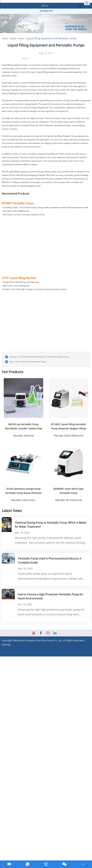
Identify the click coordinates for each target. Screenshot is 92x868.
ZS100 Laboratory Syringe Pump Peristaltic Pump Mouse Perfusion (24, 490)
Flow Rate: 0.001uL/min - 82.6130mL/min (24, 500)
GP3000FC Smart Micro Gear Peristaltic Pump (68, 490)
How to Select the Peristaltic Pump (30, 362)
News (13, 38)
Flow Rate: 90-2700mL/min (69, 499)
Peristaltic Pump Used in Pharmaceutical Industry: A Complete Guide (50, 560)
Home (5, 38)
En (44, 5)
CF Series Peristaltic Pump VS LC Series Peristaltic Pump (44, 357)
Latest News (12, 510)
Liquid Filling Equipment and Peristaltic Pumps (52, 38)
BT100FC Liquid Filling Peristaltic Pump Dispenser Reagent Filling (69, 426)
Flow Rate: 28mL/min (24, 435)
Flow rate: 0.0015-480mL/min (69, 435)
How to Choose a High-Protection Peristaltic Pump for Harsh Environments (50, 595)
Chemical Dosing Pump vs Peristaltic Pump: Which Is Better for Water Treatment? (51, 524)
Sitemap (6, 644)
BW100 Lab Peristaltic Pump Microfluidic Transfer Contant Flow (24, 426)
